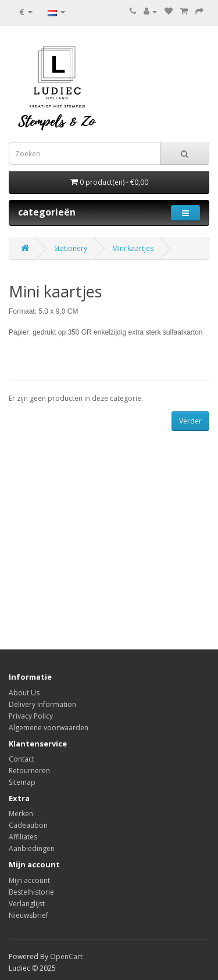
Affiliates (23, 837)
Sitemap (22, 782)
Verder (190, 421)
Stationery (71, 248)
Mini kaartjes (133, 248)
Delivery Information (42, 704)
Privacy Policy (31, 716)
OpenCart (66, 956)
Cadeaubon (28, 825)
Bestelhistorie (31, 892)
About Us (24, 693)
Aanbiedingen (32, 848)
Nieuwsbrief (28, 915)
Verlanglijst (27, 904)
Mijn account (29, 880)
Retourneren (29, 771)
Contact (22, 759)
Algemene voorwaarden (49, 728)
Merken (21, 814)
